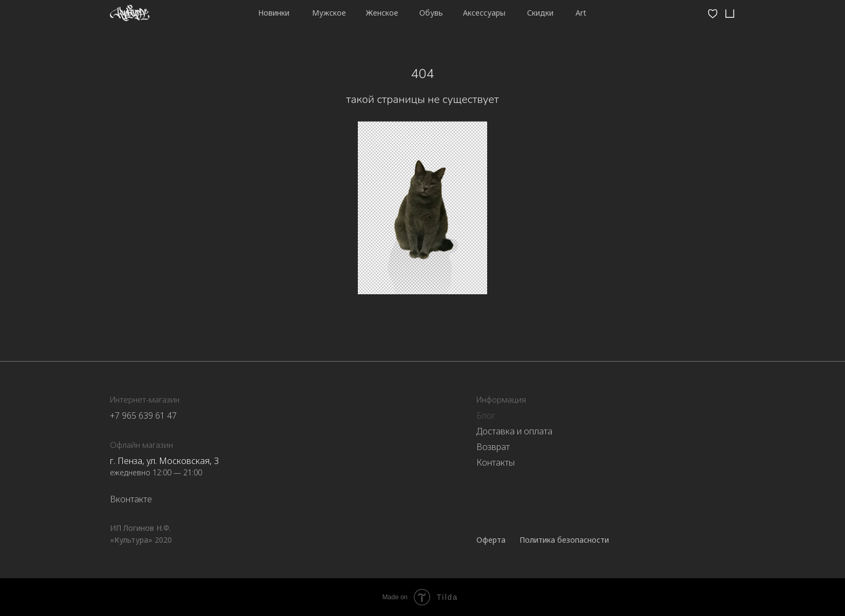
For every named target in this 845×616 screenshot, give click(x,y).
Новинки (274, 13)
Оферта (491, 540)
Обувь (431, 13)
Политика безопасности (564, 540)
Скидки (540, 13)
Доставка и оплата (514, 431)
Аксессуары (484, 13)
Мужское (329, 13)
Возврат (493, 447)
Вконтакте (131, 499)
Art (581, 13)
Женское (382, 13)
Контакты (496, 462)
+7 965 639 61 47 (143, 416)
